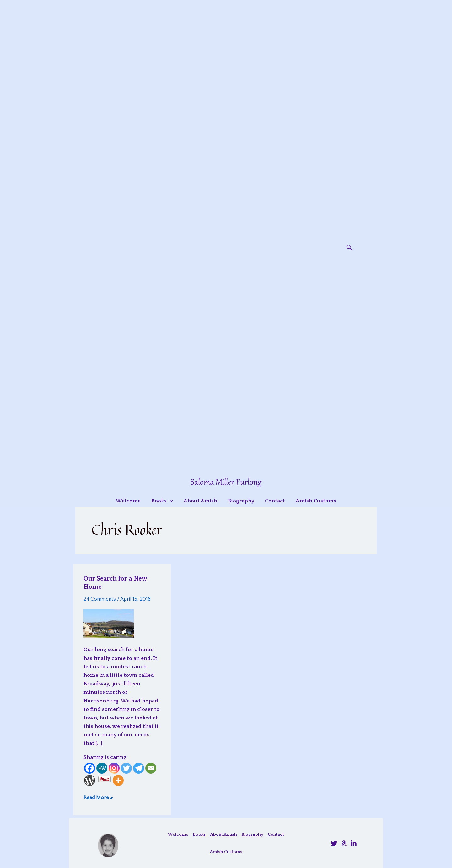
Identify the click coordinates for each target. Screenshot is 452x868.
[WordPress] (90, 780)
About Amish (223, 834)
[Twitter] (126, 768)
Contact (276, 834)
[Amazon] (344, 843)
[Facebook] (90, 768)
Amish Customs (226, 852)
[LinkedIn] (354, 843)
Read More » (98, 797)
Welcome (178, 834)
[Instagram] (114, 768)
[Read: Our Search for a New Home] (109, 623)
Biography (252, 834)
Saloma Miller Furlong (226, 483)
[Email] (151, 768)
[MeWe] (102, 768)
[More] (118, 780)
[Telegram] (139, 768)
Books (199, 834)
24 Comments (100, 599)
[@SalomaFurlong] (334, 843)
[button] (349, 248)
